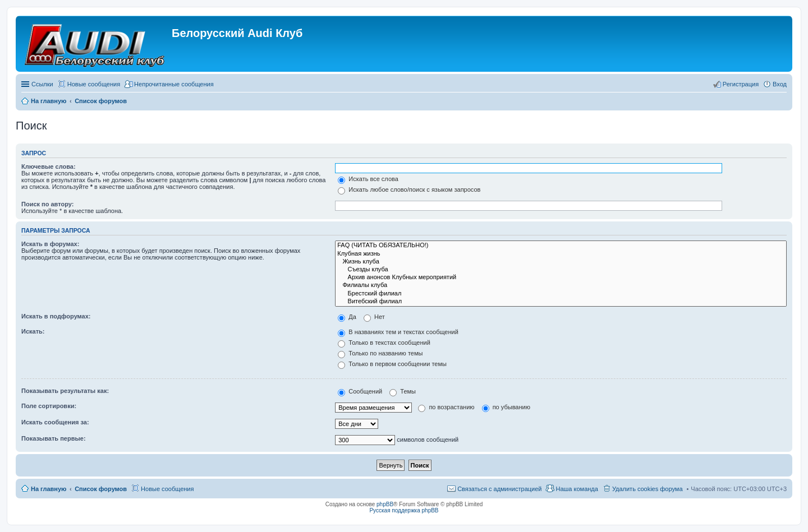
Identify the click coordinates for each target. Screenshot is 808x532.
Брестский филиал (561, 294)
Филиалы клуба (561, 285)
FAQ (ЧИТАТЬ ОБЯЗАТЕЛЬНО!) (561, 246)
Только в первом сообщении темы (392, 364)
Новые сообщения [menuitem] (94, 84)
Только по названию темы (380, 353)
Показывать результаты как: (65, 391)
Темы (403, 391)
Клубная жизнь (561, 254)
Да (347, 317)
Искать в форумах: (50, 244)
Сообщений (360, 391)
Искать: (33, 331)
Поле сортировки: (49, 406)
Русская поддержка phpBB (404, 510)
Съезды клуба (561, 270)
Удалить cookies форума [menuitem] (648, 489)
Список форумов (101, 489)
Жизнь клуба (561, 262)
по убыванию (506, 407)
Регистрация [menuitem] (741, 84)
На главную (49, 489)
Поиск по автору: (47, 204)
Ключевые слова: (49, 166)
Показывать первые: (54, 438)
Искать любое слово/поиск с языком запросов (409, 189)
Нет (374, 317)
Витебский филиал (561, 302)
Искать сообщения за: (55, 422)
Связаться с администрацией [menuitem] (499, 489)
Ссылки (42, 84)
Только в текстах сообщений (384, 343)
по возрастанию (446, 407)
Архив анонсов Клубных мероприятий (561, 277)
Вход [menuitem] (780, 84)
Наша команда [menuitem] (577, 489)
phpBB (385, 504)
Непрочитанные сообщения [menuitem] (174, 84)
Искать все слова (368, 179)
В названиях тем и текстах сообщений (398, 332)
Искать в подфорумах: (56, 316)
